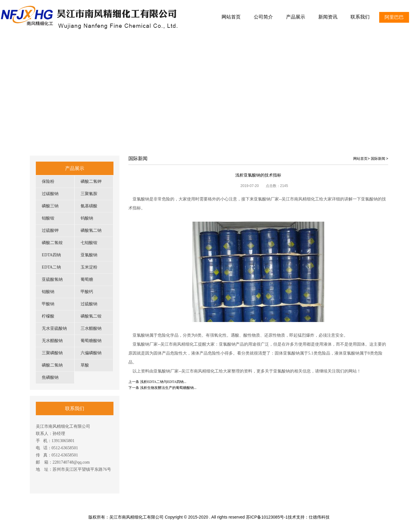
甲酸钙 (87, 292)
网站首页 (360, 159)
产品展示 (75, 168)
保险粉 (48, 181)
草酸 (85, 365)
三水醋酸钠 (91, 328)
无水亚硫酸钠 (54, 328)
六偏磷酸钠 (91, 353)
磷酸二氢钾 (91, 181)
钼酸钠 (48, 292)
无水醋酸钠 (52, 341)
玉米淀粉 (89, 267)
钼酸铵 (48, 218)
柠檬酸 (48, 316)
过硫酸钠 (89, 304)
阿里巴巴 (394, 17)
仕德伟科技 (319, 517)
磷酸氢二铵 (91, 316)
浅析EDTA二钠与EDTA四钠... (163, 382)
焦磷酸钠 (50, 377)
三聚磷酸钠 (52, 353)
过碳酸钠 (50, 194)
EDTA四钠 (51, 255)
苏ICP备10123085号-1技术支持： (277, 517)
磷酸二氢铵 (52, 243)
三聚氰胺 (89, 194)
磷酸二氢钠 (52, 365)
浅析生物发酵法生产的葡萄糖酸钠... (168, 388)
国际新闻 (378, 159)
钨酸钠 (87, 218)
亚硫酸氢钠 (52, 279)
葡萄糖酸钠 (91, 341)
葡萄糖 (87, 279)
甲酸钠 (48, 304)
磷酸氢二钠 (91, 230)
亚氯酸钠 (89, 255)
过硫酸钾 (50, 230)
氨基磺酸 (89, 206)
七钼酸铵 (89, 243)
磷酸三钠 (50, 206)
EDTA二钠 (51, 267)
